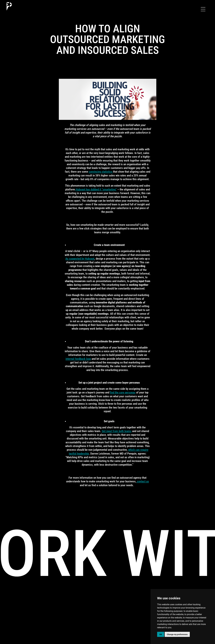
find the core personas (123, 392)
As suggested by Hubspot (80, 259)
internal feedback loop (78, 359)
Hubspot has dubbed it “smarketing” (96, 189)
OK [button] (161, 634)
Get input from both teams (117, 431)
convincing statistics (101, 172)
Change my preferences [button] (177, 634)
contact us (143, 481)
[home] (9, 6)
